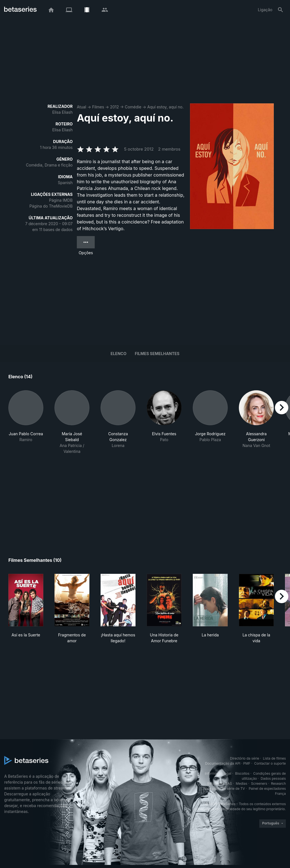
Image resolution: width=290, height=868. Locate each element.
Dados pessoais (273, 778)
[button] (26, 422)
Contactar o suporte (270, 763)
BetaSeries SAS (220, 783)
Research (278, 783)
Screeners (259, 783)
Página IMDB (61, 200)
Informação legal (218, 773)
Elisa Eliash (62, 112)
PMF (247, 763)
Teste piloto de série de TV (224, 789)
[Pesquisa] (281, 10)
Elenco (119, 354)
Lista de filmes (274, 758)
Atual (82, 107)
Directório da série (244, 758)
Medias (242, 783)
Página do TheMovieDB (51, 206)
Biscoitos (242, 773)
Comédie (133, 107)
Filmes (98, 107)
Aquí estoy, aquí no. (165, 107)
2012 (115, 107)
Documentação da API (223, 763)
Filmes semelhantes (157, 354)
